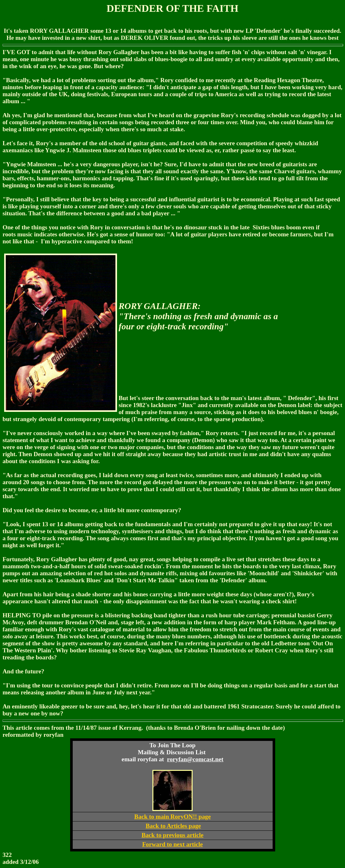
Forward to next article (172, 844)
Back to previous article (172, 835)
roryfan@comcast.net (195, 759)
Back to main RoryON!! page (172, 817)
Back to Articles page (173, 826)
